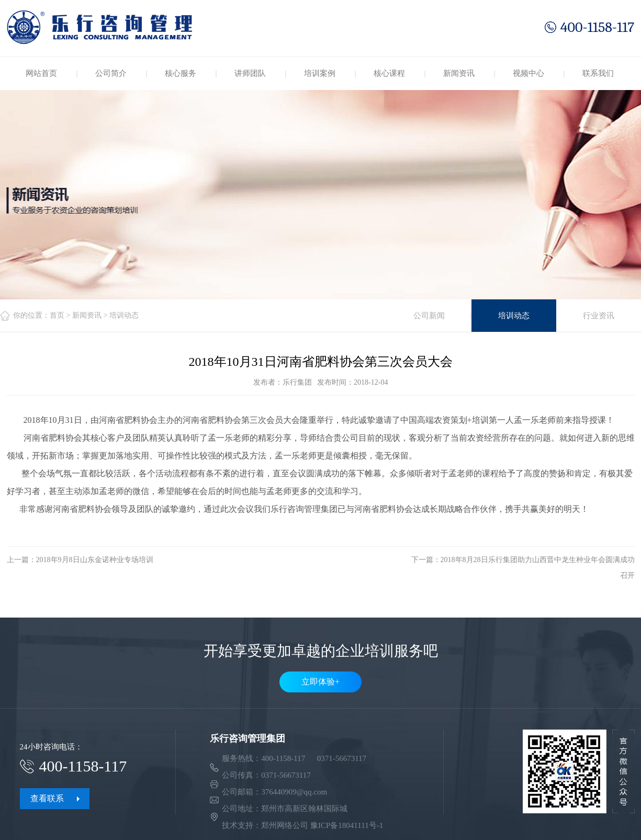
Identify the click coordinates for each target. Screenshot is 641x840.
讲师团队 (250, 73)
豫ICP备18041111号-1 (347, 825)
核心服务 (181, 73)
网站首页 (41, 73)
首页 (57, 315)
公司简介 (111, 73)
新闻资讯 (459, 73)
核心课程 (389, 73)
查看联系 (47, 798)
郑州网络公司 (285, 825)
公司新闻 (429, 316)
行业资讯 (599, 316)
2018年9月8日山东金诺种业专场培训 (95, 560)
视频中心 (528, 73)
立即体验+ (320, 682)
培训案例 (320, 73)
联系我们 (598, 73)
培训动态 (514, 316)
